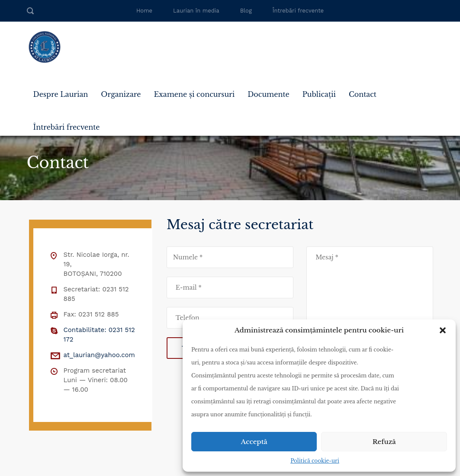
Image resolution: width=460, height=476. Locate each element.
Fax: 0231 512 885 (91, 314)
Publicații (319, 94)
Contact (363, 94)
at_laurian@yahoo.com (99, 355)
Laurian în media (196, 11)
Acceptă (254, 442)
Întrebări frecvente (298, 11)
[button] (443, 330)
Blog (246, 11)
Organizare (121, 94)
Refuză (384, 442)
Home (144, 11)
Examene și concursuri (194, 94)
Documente (268, 94)
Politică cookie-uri (315, 461)
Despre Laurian (61, 94)
